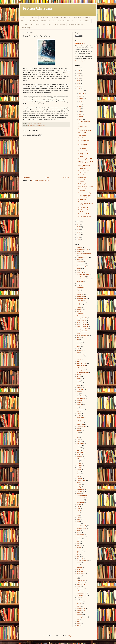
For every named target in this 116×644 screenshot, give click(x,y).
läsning (79, 472)
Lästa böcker (33, 18)
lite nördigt (80, 465)
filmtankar (79, 405)
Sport (78, 565)
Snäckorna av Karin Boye (85, 193)
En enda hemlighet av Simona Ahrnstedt (84, 145)
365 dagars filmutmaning (75, 24)
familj (78, 381)
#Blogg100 (80, 247)
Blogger (70, 636)
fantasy (79, 385)
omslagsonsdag (81, 498)
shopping (79, 548)
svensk (79, 569)
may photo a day (81, 480)
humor (79, 428)
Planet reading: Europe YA (85, 159)
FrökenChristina (82, 43)
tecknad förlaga (81, 584)
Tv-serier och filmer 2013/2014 (81, 21)
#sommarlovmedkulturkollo (84, 254)
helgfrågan (80, 420)
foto (78, 407)
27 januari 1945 (82, 133)
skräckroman (80, 558)
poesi (78, 513)
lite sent (79, 467)
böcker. (79, 333)
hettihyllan (80, 422)
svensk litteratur (81, 574)
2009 (79, 240)
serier (78, 543)
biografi (79, 290)
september (81, 99)
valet (78, 619)
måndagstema (80, 489)
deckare (79, 342)
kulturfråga (80, 457)
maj (80, 109)
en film (79, 361)
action (78, 260)
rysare (78, 530)
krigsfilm (79, 454)
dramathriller (80, 357)
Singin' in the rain (83, 126)
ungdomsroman (81, 608)
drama (78, 353)
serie (44, 126)
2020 (79, 81)
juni (80, 106)
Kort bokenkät (82, 177)
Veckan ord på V (83, 184)
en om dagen (80, 370)
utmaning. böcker (81, 617)
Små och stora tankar (82, 561)
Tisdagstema (80, 589)
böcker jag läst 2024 (82, 320)
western (79, 623)
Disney (79, 346)
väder (78, 621)
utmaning (79, 615)
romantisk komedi (81, 526)
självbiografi (80, 552)
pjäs (78, 507)
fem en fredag (80, 390)
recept (78, 519)
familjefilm (80, 383)
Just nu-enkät (82, 124)
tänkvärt (79, 606)
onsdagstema (80, 500)
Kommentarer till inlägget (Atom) (40, 180)
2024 (79, 71)
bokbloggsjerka (81, 296)
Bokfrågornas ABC (82, 299)
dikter (78, 344)
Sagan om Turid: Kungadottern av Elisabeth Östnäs (86, 203)
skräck (79, 556)
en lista (79, 368)
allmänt (79, 268)
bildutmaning (80, 288)
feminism (79, 392)
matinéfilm (80, 478)
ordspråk (79, 504)
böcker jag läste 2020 (82, 327)
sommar (79, 563)
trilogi (78, 597)
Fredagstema (80, 409)
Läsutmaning (44, 18)
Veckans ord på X (83, 135)
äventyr (79, 626)
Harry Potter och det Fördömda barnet (84, 172)
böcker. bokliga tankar (83, 335)
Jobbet (79, 435)
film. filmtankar (31, 126)
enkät (78, 377)
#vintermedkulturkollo (83, 257)
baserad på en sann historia (84, 279)
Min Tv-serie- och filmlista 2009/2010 (54, 24)
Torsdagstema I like (82, 595)
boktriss (79, 312)
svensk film (80, 571)
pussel (78, 515)
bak (78, 270)
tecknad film (80, 582)
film (78, 394)
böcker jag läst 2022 (82, 318)
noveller (79, 493)
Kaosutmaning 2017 (84, 214)
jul (78, 437)
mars (80, 114)
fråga (78, 411)
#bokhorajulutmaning (82, 249)
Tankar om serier (81, 580)
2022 (79, 76)
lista (78, 461)
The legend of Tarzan (84, 151)
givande (79, 415)
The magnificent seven (84, 121)
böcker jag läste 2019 (82, 325)
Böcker (79, 316)
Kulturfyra (80, 459)
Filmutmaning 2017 (83, 207)
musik (78, 483)
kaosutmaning (80, 444)
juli (80, 104)
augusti (81, 101)
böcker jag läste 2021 (82, 329)
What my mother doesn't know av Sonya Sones (85, 196)
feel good (79, 387)
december (81, 91)
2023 (79, 73)
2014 (79, 227)
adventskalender (81, 264)
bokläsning (80, 305)
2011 (79, 235)
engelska (79, 374)
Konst (78, 450)
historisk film (80, 424)
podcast (79, 511)
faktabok (79, 379)
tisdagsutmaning (81, 593)
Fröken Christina (37, 8)
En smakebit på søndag (83, 372)
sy (77, 578)
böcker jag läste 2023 (82, 331)
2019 (79, 84)
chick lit (79, 337)
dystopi (79, 359)
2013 (79, 230)
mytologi (79, 487)
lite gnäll (79, 463)
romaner (79, 524)
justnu (78, 439)
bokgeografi (80, 301)
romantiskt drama (81, 528)
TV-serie (79, 604)
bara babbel (80, 273)
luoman (61, 636)
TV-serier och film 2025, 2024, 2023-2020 (34, 21)
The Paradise (82, 175)
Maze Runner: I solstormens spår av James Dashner (86, 130)
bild (78, 283)
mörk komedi (80, 491)
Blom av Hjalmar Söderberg (86, 186)
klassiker (79, 446)
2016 (79, 222)
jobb (78, 433)
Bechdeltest (80, 281)
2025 (79, 68)
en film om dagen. (81, 366)
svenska (79, 576)
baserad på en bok (81, 277)
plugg (78, 509)
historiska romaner (82, 426)
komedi (79, 448)
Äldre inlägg (66, 177)
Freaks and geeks (83, 199)
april (80, 112)
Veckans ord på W (83, 148)
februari (81, 117)
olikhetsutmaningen (82, 496)
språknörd (79, 567)
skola (78, 554)
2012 (79, 232)
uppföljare (79, 613)
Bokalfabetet (80, 294)
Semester (79, 539)
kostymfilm (80, 452)
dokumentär (80, 350)
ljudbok (79, 470)
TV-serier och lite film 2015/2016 (59, 21)
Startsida (24, 18)
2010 (79, 237)
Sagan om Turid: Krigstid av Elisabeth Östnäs (86, 162)
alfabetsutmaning (81, 266)
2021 (79, 78)
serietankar (80, 545)
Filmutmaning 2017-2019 (29, 28)
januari (81, 119)
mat (78, 476)
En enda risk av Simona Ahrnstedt (84, 141)
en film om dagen (81, 364)
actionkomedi (80, 262)
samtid (79, 532)
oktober (81, 96)
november (81, 94)
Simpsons (79, 550)
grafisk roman (80, 418)
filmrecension (80, 400)
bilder (78, 285)
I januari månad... (83, 138)
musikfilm (79, 485)
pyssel (78, 517)
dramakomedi (80, 355)
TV (78, 600)
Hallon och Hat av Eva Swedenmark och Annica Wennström (85, 167)
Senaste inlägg (27, 177)
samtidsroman (80, 535)
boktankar (79, 309)
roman (78, 522)
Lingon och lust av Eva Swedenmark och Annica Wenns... (85, 155)
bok (78, 292)
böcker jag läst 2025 (82, 322)
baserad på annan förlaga (83, 275)
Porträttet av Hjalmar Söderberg (84, 190)
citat (78, 340)
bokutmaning (80, 314)
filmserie (79, 402)
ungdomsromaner (81, 610)
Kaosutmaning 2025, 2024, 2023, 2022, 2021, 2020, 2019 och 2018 (70, 18)
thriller (79, 587)
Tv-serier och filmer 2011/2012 (31, 24)
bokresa (79, 307)
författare (79, 413)
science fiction (39, 126)
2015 (79, 224)
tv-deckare (80, 602)
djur (78, 348)
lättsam (79, 474)
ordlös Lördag (80, 502)
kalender (79, 442)
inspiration (80, 431)
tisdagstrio (79, 591)
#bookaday (80, 252)
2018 (79, 86)
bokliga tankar (80, 303)
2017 (79, 89)
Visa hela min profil (80, 61)
